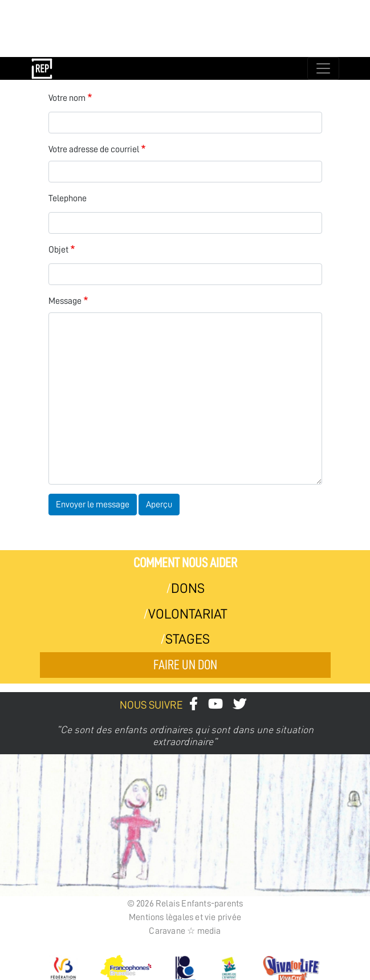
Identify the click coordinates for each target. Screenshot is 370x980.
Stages (188, 639)
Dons (188, 588)
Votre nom (67, 98)
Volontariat (188, 614)
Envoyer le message (93, 505)
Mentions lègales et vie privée (185, 917)
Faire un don (185, 665)
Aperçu (159, 505)
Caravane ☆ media (185, 931)
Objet (58, 250)
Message (65, 301)
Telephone (68, 198)
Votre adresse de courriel (94, 149)
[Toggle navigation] (323, 68)
